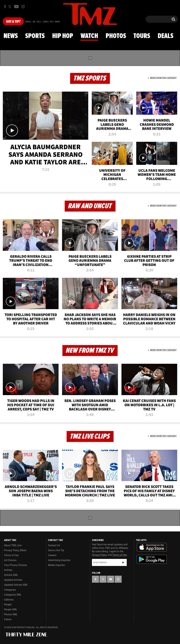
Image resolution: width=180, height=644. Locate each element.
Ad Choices (10, 560)
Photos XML (11, 614)
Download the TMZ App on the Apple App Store (152, 547)
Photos (116, 36)
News (11, 36)
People (8, 605)
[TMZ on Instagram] (23, 7)
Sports (35, 36)
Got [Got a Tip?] (13, 22)
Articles (8, 570)
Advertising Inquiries (59, 560)
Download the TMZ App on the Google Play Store (152, 559)
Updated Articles (13, 580)
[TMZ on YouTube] (111, 579)
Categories (10, 590)
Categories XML (13, 595)
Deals (165, 36)
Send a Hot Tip (56, 550)
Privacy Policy (99, 555)
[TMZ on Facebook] (5, 7)
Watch (89, 36)
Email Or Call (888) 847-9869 (43, 22)
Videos (8, 619)
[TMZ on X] (10, 7)
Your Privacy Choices (16, 565)
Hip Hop (63, 36)
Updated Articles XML (16, 585)
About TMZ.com (13, 545)
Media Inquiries (56, 565)
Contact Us (54, 545)
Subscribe (123, 562)
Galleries (9, 600)
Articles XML (11, 575)
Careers (52, 555)
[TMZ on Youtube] (16, 7)
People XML (11, 609)
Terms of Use (11, 555)
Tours (142, 36)
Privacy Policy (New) (15, 550)
